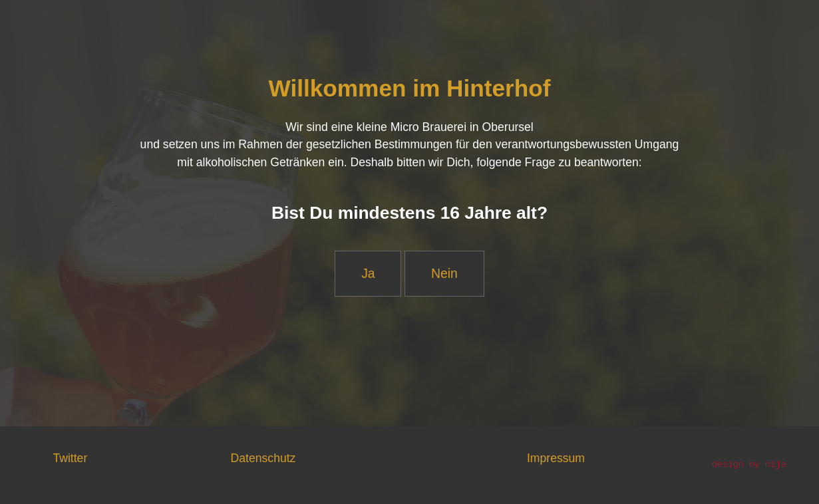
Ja (368, 273)
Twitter (70, 458)
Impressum (556, 458)
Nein (444, 273)
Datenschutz (263, 458)
